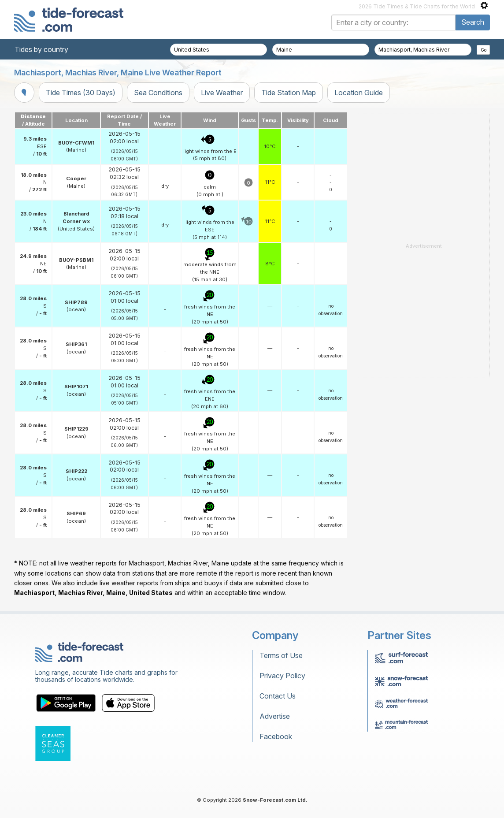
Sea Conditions (158, 93)
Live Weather (222, 93)
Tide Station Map (289, 93)
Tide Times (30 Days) (81, 93)
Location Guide (359, 93)
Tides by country (41, 49)
